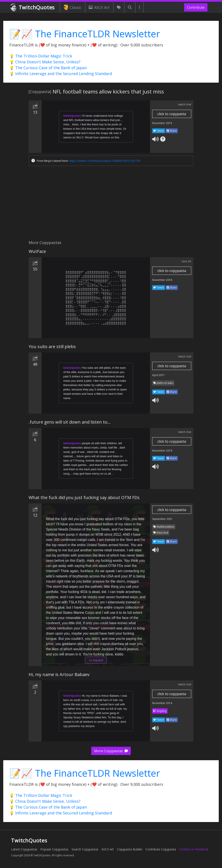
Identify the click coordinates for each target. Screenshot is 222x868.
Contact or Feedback (194, 849)
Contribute (196, 7)
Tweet (159, 131)
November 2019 (162, 451)
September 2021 (162, 519)
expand (96, 660)
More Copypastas (111, 751)
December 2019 (162, 123)
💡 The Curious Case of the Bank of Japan (48, 68)
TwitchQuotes (33, 7)
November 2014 (162, 703)
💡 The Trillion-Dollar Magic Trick (41, 56)
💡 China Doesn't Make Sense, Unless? (45, 62)
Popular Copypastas (54, 849)
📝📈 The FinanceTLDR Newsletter (85, 34)
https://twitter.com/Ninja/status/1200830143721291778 (105, 161)
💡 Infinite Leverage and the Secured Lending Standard (61, 74)
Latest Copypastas (24, 849)
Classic (73, 7)
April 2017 (158, 375)
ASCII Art (99, 7)
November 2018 (162, 280)
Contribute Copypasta (161, 849)
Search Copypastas (85, 849)
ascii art (186, 261)
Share (172, 131)
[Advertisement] (111, 204)
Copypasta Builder (130, 849)
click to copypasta (172, 114)
